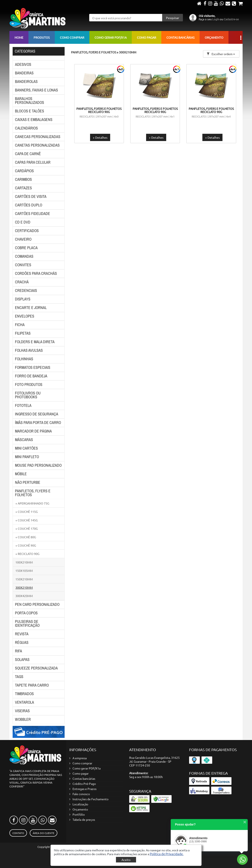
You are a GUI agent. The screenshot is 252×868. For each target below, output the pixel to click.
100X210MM (24, 562)
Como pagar (147, 37)
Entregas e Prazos (84, 789)
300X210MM (24, 587)
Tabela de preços (84, 819)
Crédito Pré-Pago (84, 784)
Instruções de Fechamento (90, 799)
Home (19, 37)
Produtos (42, 37)
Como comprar (72, 37)
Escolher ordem (221, 54)
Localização (80, 804)
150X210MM (24, 579)
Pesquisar (173, 18)
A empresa (80, 758)
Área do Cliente (44, 833)
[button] (167, 854)
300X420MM (24, 596)
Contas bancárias (180, 37)
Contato (18, 833)
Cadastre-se (231, 19)
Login (216, 19)
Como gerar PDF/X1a (111, 37)
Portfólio (79, 814)
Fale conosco (81, 794)
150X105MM (24, 571)
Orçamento (214, 37)
